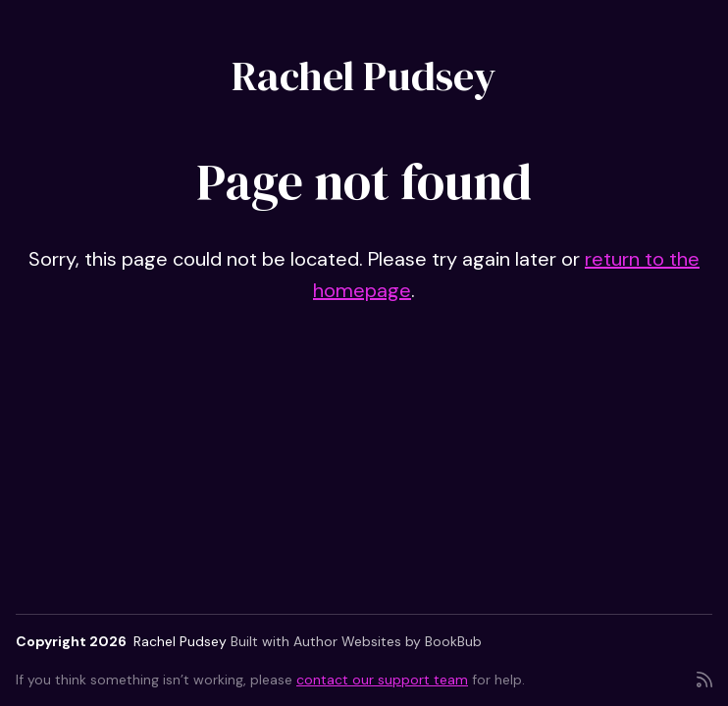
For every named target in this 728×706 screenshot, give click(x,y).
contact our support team (382, 680)
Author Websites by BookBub (388, 641)
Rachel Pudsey (364, 76)
